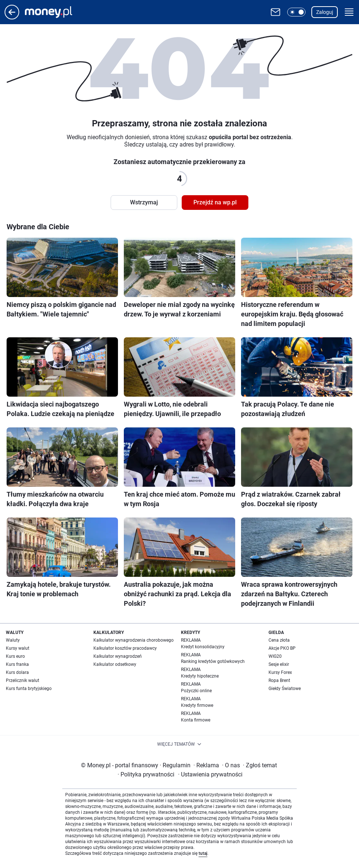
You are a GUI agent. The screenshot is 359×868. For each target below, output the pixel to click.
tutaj (203, 853)
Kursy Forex (280, 672)
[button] (296, 12)
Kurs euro (15, 656)
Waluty (13, 640)
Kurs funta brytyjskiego (29, 689)
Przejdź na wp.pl (215, 202)
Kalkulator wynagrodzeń (118, 656)
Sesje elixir (279, 664)
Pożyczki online (196, 691)
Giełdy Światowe (285, 689)
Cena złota (279, 640)
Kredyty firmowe (197, 705)
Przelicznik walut (23, 680)
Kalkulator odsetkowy (115, 664)
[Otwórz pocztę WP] (275, 12)
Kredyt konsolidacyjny (203, 647)
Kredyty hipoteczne (200, 676)
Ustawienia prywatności (210, 774)
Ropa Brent (279, 680)
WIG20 (275, 656)
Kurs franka (17, 664)
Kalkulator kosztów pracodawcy (125, 648)
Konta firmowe (196, 720)
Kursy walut (18, 648)
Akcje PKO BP (282, 648)
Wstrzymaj (144, 202)
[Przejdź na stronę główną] (12, 17)
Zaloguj (325, 12)
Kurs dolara (17, 672)
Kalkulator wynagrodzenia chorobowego (134, 640)
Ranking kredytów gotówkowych (213, 661)
